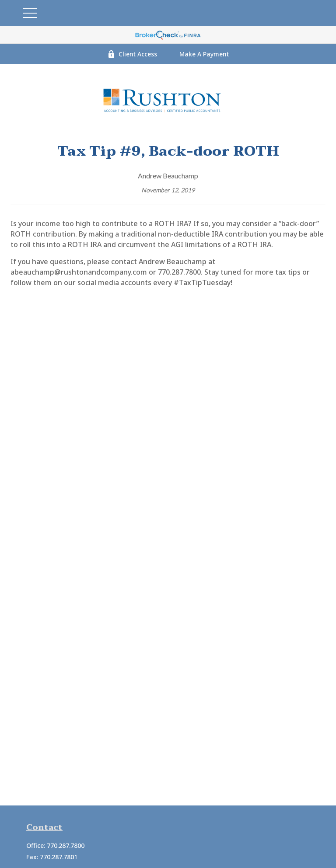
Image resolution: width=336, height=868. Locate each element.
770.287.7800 (66, 845)
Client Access (132, 54)
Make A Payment (204, 54)
